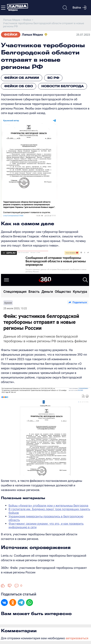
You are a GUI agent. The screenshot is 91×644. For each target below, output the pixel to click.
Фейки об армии (22, 78)
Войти (79, 8)
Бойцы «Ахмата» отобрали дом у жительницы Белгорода (48, 506)
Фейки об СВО (19, 86)
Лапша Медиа (32, 35)
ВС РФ (53, 78)
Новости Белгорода (63, 86)
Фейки (11, 35)
